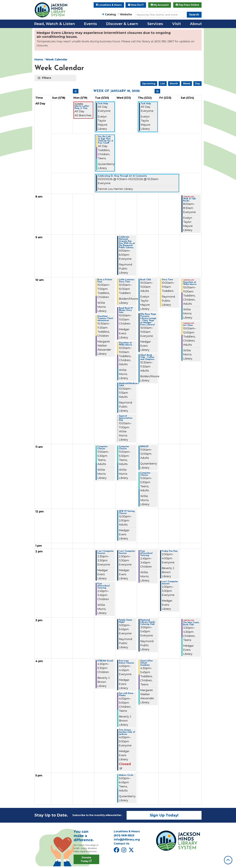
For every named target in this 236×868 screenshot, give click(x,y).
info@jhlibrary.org (127, 840)
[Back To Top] (228, 860)
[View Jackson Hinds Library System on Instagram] (124, 851)
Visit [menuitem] (177, 24)
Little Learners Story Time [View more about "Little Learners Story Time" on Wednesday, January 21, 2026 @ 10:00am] (127, 281)
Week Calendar (56, 60)
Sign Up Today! (164, 815)
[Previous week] (76, 91)
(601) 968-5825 (124, 835)
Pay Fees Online (187, 5)
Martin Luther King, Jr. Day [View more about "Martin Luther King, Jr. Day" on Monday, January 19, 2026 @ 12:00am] (82, 107)
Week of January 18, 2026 (117, 91)
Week (187, 84)
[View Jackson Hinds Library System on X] (132, 851)
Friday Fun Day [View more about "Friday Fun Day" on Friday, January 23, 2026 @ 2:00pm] (170, 551)
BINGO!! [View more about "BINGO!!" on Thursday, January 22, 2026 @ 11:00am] (144, 447)
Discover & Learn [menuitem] (122, 24)
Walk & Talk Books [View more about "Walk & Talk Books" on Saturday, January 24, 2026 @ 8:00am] (189, 200)
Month (174, 84)
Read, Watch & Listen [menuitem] (55, 24)
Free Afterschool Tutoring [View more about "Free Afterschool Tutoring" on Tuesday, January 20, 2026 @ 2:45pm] (103, 586)
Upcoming (149, 84)
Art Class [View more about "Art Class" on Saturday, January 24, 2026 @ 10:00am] (188, 325)
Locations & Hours (109, 5)
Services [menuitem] (155, 24)
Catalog (110, 14)
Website (126, 14)
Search (194, 15)
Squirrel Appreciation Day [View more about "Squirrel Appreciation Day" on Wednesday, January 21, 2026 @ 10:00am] (126, 418)
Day (197, 84)
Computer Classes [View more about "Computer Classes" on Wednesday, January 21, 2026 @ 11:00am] (124, 448)
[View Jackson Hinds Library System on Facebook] (117, 851)
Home (39, 60)
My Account (160, 5)
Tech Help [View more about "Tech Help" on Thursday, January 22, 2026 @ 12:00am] (146, 104)
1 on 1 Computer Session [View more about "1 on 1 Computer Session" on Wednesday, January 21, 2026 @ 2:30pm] (127, 552)
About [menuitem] (196, 24)
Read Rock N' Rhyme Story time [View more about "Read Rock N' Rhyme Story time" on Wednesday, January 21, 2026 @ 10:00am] (126, 310)
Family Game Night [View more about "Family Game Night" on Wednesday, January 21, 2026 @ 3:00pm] (126, 621)
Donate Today (86, 859)
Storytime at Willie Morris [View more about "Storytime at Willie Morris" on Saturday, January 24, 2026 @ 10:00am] (190, 283)
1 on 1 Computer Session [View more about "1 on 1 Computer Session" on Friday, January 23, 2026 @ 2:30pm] (170, 583)
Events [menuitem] (90, 24)
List (163, 84)
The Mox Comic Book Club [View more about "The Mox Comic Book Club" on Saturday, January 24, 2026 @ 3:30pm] (191, 624)
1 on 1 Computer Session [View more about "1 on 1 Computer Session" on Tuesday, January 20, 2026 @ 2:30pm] (106, 552)
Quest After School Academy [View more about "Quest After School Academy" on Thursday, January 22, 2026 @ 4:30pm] (147, 663)
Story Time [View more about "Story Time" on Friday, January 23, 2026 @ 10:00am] (167, 280)
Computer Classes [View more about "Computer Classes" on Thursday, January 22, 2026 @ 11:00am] (145, 474)
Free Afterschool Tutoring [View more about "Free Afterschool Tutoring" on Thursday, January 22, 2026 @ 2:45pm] (146, 553)
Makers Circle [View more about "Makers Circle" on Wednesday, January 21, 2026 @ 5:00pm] (126, 775)
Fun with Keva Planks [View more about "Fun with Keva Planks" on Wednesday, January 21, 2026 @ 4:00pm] (126, 695)
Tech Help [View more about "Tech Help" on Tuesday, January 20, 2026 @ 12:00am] (103, 104)
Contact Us (122, 844)
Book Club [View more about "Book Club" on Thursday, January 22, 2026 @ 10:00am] (146, 280)
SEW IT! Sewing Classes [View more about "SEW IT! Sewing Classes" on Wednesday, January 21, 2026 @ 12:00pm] (127, 512)
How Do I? (136, 5)
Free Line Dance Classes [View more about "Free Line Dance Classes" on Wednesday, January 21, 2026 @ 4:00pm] (126, 662)
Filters (47, 78)
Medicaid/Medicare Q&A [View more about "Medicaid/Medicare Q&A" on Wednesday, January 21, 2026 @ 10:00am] (129, 385)
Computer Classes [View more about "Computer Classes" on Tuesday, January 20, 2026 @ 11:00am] (102, 448)
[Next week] (157, 91)
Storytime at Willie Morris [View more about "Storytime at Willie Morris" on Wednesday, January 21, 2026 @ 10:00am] (126, 344)
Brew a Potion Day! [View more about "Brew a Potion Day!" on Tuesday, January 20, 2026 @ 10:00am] (105, 281)
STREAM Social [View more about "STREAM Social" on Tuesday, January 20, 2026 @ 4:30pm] (105, 661)
